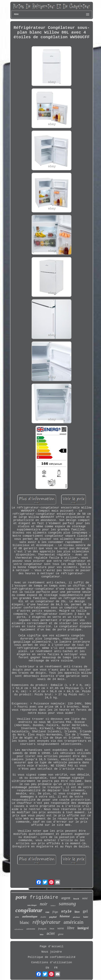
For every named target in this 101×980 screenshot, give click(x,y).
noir (44, 904)
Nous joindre (52, 952)
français (42, 929)
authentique (30, 916)
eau (47, 912)
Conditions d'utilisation (52, 962)
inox (52, 928)
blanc (25, 922)
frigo (55, 912)
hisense (65, 916)
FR (56, 968)
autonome (31, 929)
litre (77, 912)
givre (61, 934)
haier (86, 917)
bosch (76, 899)
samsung (67, 904)
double (43, 917)
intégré (83, 928)
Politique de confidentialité (52, 957)
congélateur (29, 910)
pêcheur (77, 917)
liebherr (53, 906)
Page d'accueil (52, 946)
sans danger (32, 905)
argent (66, 898)
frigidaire (44, 897)
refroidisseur (19, 929)
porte (21, 897)
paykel (53, 917)
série (17, 917)
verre (61, 928)
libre (71, 928)
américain (73, 922)
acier (51, 933)
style (66, 912)
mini (85, 898)
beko (42, 935)
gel (85, 911)
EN (47, 968)
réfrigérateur (46, 922)
